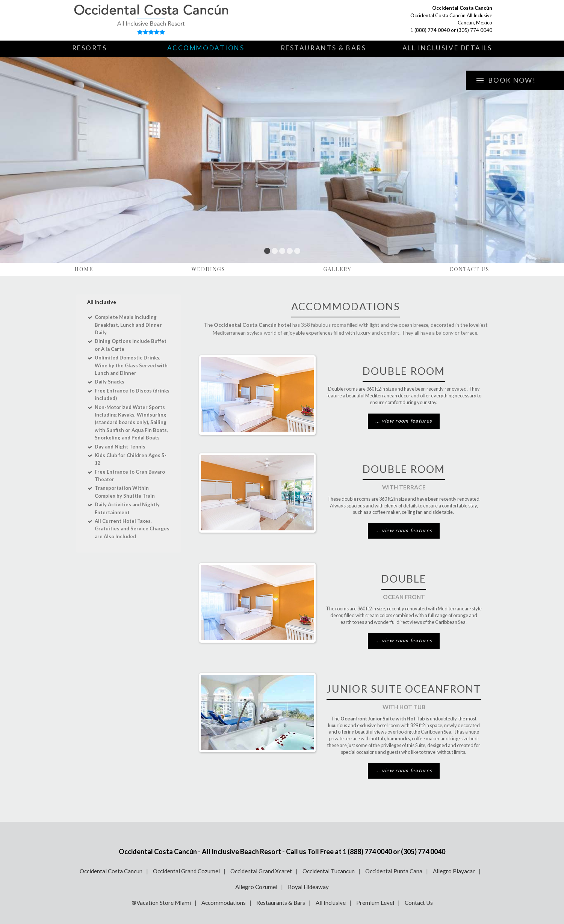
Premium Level (375, 903)
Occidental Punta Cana (394, 871)
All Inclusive (331, 903)
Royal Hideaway (308, 887)
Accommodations (206, 48)
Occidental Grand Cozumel (186, 871)
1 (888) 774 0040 (430, 30)
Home (84, 269)
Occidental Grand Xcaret (261, 871)
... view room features (404, 421)
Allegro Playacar (454, 871)
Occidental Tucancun (329, 871)
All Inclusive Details (447, 48)
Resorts (90, 48)
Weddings (208, 269)
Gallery (338, 269)
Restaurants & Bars (324, 48)
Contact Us (469, 269)
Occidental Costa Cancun (111, 871)
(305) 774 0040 (475, 30)
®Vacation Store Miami (161, 903)
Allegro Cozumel (256, 887)
